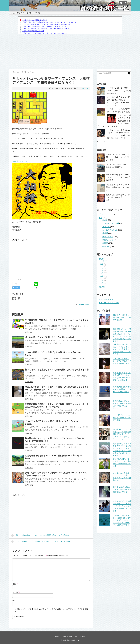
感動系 (105, 233)
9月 (102, 264)
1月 (102, 283)
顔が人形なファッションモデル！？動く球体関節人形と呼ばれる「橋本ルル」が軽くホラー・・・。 (122, 434)
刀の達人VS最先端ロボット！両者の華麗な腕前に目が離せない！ (122, 490)
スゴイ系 (106, 227)
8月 (102, 266)
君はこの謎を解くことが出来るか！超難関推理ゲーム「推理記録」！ (42, 536)
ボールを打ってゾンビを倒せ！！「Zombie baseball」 (50, 337)
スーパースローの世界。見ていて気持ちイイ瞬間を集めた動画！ (122, 361)
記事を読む (29, 332)
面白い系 (106, 247)
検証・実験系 (108, 237)
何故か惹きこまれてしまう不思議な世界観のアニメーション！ (118, 187)
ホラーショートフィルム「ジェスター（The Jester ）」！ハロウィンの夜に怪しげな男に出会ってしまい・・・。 (114, 135)
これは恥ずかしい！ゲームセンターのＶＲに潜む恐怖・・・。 (122, 418)
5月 (102, 273)
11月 (102, 261)
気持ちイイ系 (108, 240)
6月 (102, 271)
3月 (102, 278)
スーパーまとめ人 (106, 299)
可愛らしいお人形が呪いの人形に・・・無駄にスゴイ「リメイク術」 (118, 157)
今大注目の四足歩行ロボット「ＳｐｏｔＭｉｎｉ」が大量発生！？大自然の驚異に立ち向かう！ (122, 349)
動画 (100, 218)
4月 (102, 276)
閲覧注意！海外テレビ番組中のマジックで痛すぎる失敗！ (122, 317)
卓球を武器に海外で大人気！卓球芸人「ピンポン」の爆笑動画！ (122, 389)
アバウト (39, 13)
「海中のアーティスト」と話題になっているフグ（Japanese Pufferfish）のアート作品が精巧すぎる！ (122, 520)
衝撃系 (105, 243)
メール (16, 592)
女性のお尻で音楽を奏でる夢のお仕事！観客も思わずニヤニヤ (118, 197)
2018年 (102, 259)
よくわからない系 (110, 230)
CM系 (105, 220)
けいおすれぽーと (72, 640)
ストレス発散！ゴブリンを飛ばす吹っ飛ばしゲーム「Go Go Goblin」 (42, 542)
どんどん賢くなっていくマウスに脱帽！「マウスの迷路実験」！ (119, 91)
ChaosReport (83, 305)
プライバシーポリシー (25, 13)
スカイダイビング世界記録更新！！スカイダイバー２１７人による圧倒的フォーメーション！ (122, 506)
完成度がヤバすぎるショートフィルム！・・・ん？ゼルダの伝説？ (118, 177)
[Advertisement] (70, 51)
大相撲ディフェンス (21, 161)
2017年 (102, 287)
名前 (15, 584)
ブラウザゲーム (82, 88)
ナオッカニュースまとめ (109, 303)
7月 (102, 268)
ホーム (13, 13)
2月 (102, 280)
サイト (15, 601)
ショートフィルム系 (111, 223)
